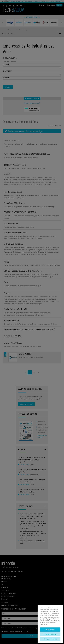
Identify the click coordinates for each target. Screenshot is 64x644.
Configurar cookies (50, 639)
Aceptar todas (50, 630)
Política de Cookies (50, 634)
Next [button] (61, 23)
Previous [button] (3, 23)
